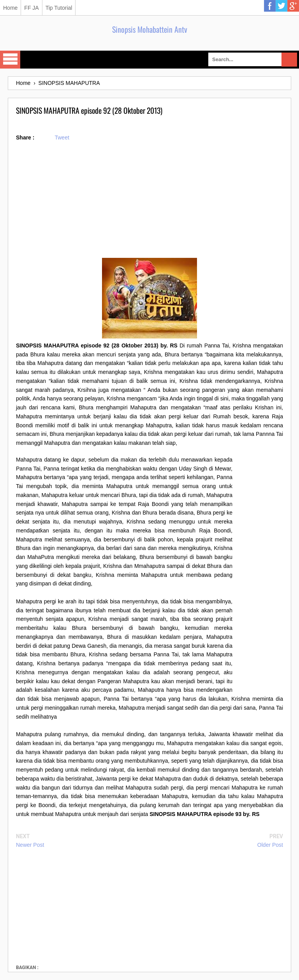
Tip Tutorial (59, 8)
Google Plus (293, 6)
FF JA (31, 8)
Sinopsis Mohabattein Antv (150, 29)
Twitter (281, 6)
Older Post (270, 845)
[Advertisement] (149, 203)
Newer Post (30, 845)
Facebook (270, 6)
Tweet (62, 137)
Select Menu (10, 60)
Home (10, 8)
